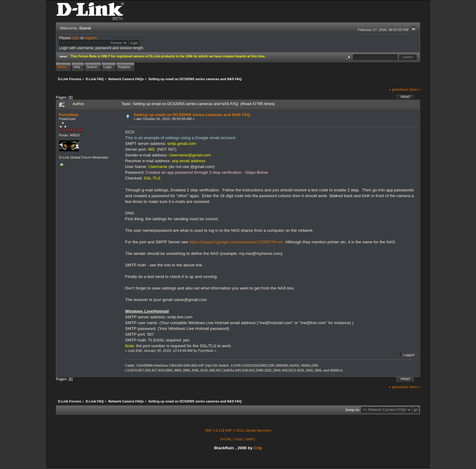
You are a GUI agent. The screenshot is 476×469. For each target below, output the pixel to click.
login (75, 38)
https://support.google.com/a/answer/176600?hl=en (236, 242)
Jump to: (353, 410)
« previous (398, 89)
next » (415, 89)
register (91, 38)
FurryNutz (69, 115)
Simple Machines (258, 430)
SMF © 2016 (234, 430)
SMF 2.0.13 (214, 430)
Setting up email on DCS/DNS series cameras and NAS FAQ (192, 115)
